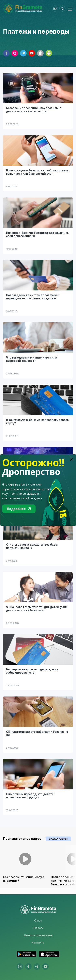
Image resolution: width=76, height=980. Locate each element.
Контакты (38, 942)
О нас (38, 920)
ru (55, 9)
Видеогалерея (58, 839)
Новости (38, 928)
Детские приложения (38, 935)
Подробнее (19, 509)
